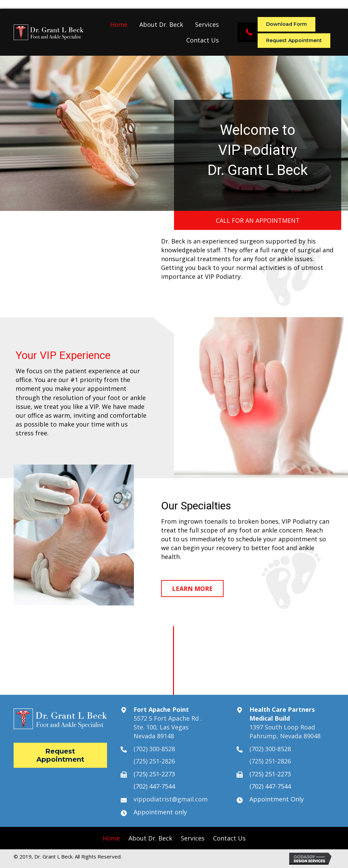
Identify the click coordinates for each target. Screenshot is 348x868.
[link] (119, 24)
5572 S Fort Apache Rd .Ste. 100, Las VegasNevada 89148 (168, 727)
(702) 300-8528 (154, 749)
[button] (249, 32)
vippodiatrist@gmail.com (171, 799)
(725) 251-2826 (154, 761)
